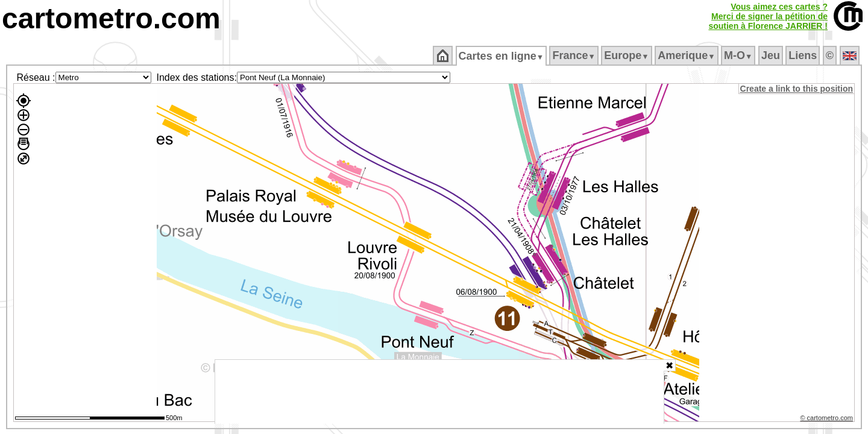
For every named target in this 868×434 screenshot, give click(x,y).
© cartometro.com (828, 420)
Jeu (771, 55)
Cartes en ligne (502, 56)
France (575, 55)
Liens (804, 55)
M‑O (739, 55)
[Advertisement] (439, 392)
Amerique (687, 55)
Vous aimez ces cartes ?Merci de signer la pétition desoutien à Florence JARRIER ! (768, 16)
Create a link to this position (797, 89)
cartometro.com (111, 18)
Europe (627, 55)
